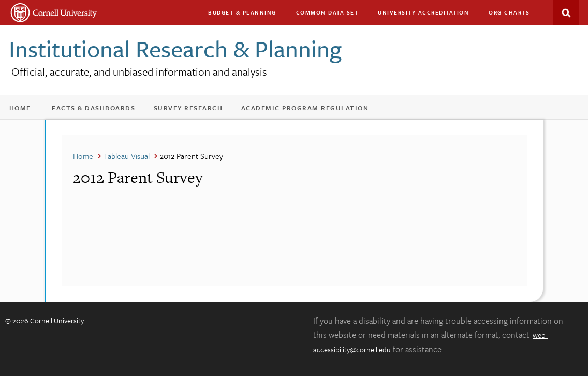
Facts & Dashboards (99, 110)
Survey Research (193, 110)
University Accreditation (428, 15)
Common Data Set (327, 12)
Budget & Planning (242, 12)
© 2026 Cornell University (45, 320)
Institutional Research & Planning (175, 48)
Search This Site (566, 13)
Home (24, 110)
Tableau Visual (127, 156)
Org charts (509, 12)
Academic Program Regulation (310, 110)
